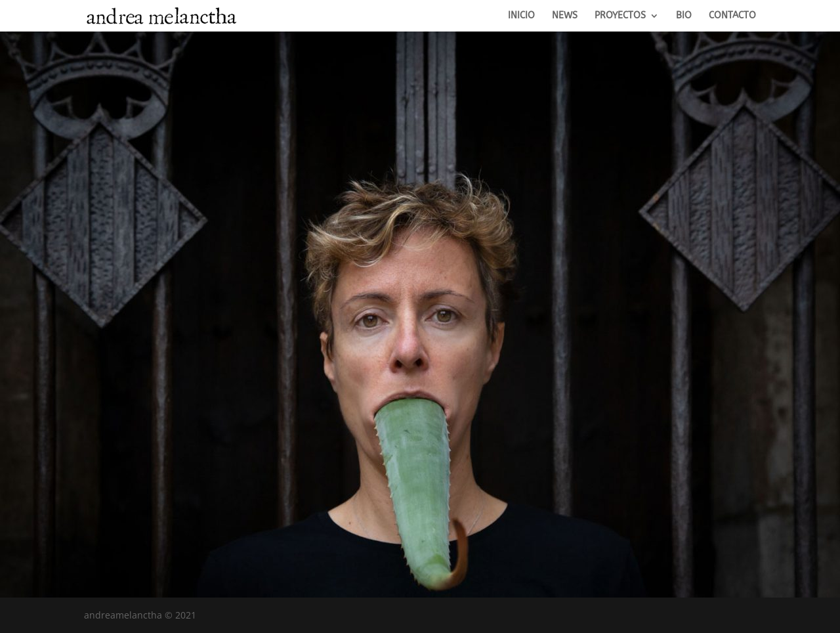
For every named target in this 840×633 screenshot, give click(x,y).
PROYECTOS (620, 16)
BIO (684, 16)
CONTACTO (732, 16)
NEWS (565, 16)
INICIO (521, 16)
